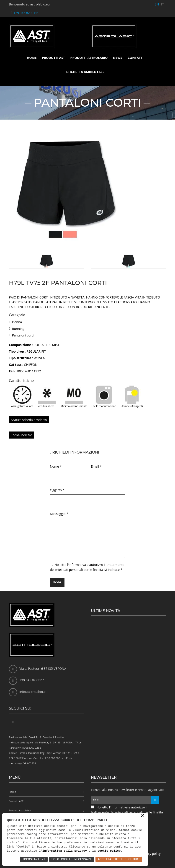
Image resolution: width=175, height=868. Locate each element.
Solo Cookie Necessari (72, 859)
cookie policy (109, 851)
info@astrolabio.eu (33, 692)
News (118, 58)
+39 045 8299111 (26, 13)
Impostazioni (34, 859)
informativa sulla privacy (65, 851)
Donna (17, 322)
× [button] (143, 816)
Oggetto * (57, 490)
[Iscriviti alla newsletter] (155, 800)
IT (162, 4)
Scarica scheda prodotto (29, 420)
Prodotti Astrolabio (89, 58)
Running (18, 329)
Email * (96, 466)
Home (32, 58)
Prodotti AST (53, 58)
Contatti (136, 58)
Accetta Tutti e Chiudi (119, 859)
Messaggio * (59, 514)
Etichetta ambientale (85, 72)
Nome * (56, 466)
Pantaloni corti (23, 335)
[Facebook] (13, 722)
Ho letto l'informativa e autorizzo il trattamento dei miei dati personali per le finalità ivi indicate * (127, 812)
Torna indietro (22, 435)
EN (157, 4)
